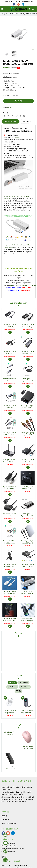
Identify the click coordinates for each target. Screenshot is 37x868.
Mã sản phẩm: (8, 77)
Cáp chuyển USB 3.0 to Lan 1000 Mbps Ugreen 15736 (28, 353)
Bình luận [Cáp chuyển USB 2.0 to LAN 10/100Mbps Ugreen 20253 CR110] (25, 121)
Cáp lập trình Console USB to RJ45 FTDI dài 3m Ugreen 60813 (9, 488)
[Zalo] (26, 116)
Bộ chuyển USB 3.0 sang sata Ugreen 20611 (10, 515)
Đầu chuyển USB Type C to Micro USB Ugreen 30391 (28, 515)
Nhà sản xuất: (8, 74)
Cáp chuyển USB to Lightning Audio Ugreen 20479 (9, 380)
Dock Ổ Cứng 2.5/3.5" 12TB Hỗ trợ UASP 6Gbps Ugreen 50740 (27, 488)
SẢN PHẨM (5, 820)
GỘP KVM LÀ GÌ (10, 769)
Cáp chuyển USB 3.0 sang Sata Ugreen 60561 (28, 461)
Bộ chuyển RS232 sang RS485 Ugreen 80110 (28, 620)
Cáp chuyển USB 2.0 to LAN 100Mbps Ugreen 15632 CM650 (28, 326)
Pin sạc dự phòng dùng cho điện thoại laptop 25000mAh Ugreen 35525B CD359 (27, 712)
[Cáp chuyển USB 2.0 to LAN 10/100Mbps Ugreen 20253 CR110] (19, 9)
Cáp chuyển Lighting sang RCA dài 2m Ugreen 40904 (27, 434)
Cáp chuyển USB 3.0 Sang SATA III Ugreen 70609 (10, 566)
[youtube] (19, 4)
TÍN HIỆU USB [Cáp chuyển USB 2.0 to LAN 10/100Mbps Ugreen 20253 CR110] (25, 14)
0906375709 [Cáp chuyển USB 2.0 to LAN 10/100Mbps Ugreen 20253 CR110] (13, 2)
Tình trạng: (7, 95)
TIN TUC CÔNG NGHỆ (9, 824)
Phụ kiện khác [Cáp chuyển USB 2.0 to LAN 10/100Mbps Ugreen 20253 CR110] (23, 683)
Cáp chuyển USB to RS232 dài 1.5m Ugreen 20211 (9, 542)
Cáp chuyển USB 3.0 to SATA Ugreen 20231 (28, 566)
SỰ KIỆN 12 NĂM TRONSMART (10, 733)
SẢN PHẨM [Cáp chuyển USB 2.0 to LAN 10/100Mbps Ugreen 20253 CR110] (14, 14)
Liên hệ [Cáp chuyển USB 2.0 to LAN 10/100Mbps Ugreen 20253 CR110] (18, 101)
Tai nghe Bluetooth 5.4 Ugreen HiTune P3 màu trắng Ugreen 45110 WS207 (10, 712)
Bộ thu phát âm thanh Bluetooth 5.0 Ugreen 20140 (10, 461)
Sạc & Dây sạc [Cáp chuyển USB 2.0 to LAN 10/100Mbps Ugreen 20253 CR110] (12, 687)
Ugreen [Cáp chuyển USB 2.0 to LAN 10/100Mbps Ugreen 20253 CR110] (9, 107)
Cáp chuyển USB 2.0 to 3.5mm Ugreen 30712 (9, 593)
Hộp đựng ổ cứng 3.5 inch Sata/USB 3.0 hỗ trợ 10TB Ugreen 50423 (28, 407)
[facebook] (14, 4)
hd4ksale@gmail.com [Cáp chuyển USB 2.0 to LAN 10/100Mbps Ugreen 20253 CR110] (26, 2)
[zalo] (23, 4)
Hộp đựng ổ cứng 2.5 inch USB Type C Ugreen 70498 (28, 542)
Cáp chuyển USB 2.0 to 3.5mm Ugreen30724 (9, 353)
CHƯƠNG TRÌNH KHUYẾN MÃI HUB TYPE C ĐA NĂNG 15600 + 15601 (27, 748)
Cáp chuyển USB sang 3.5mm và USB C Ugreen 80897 (28, 380)
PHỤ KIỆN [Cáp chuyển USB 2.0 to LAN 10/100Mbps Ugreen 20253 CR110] (12, 683)
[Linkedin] (13, 116)
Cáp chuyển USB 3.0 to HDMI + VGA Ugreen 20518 (9, 407)
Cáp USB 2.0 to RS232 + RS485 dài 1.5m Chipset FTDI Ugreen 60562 (28, 593)
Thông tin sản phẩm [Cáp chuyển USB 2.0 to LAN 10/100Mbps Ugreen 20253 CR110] (10, 121)
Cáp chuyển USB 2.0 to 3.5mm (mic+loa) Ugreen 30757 (9, 434)
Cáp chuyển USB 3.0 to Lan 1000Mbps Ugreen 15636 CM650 (9, 326)
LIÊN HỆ (4, 816)
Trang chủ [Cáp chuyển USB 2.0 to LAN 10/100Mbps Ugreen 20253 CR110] (5, 14)
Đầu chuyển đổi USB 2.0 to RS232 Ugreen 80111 (10, 620)
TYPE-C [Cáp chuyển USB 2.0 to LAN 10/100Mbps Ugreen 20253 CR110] (18, 691)
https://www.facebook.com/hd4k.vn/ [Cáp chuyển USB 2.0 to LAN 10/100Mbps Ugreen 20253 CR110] (23, 285)
